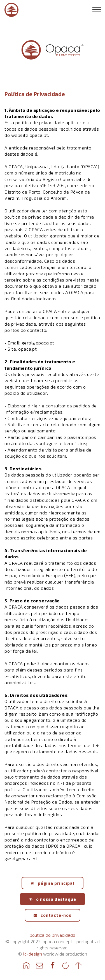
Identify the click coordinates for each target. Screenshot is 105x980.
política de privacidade (53, 935)
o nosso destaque (53, 899)
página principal (53, 883)
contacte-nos (53, 915)
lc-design (33, 954)
